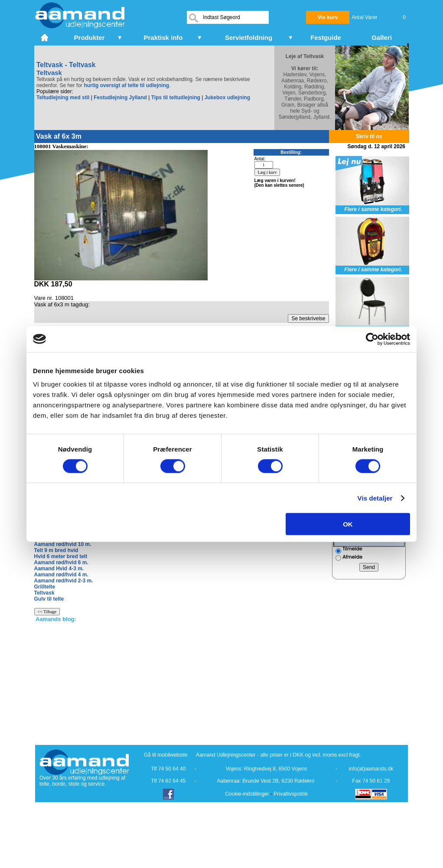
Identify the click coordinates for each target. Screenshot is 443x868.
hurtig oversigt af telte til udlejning (126, 85)
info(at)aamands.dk (371, 769)
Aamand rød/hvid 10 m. (63, 544)
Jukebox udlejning (227, 98)
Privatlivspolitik (291, 794)
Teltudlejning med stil (63, 98)
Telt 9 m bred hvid (56, 550)
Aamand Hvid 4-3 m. (59, 569)
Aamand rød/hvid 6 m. (61, 562)
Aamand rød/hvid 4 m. (61, 575)
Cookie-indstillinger (247, 794)
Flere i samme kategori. (373, 209)
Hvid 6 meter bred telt (61, 556)
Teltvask (44, 593)
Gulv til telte (49, 599)
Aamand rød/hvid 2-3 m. (64, 581)
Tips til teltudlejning (176, 98)
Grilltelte (45, 587)
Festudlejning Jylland (120, 98)
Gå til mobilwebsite (166, 755)
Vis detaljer (375, 498)
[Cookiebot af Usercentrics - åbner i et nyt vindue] (372, 339)
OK (348, 524)
